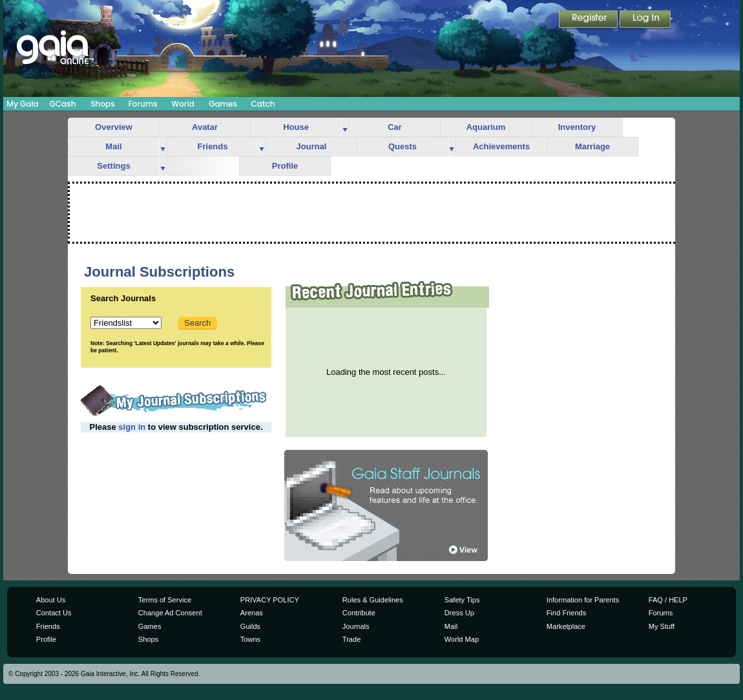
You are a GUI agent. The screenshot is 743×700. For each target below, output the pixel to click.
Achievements (501, 146)
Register (589, 20)
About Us (51, 600)
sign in (132, 427)
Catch (263, 104)
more (345, 128)
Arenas (252, 613)
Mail (113, 146)
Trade (351, 639)
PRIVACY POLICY (270, 600)
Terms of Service (165, 600)
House (296, 127)
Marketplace (566, 626)
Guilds (250, 626)
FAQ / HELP (668, 600)
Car (395, 127)
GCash (63, 104)
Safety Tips (462, 600)
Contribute (359, 613)
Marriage (592, 146)
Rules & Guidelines (373, 600)
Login (645, 20)
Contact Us (54, 613)
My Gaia (22, 104)
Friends (213, 146)
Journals (356, 626)
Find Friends (566, 613)
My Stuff (662, 626)
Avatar (205, 127)
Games (223, 104)
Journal (312, 146)
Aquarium (486, 127)
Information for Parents (583, 600)
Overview (114, 127)
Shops (102, 104)
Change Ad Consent (170, 613)
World (183, 104)
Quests (403, 146)
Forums (142, 104)
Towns (250, 639)
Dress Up (459, 613)
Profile (285, 166)
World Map (462, 639)
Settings (113, 166)
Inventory (577, 127)
